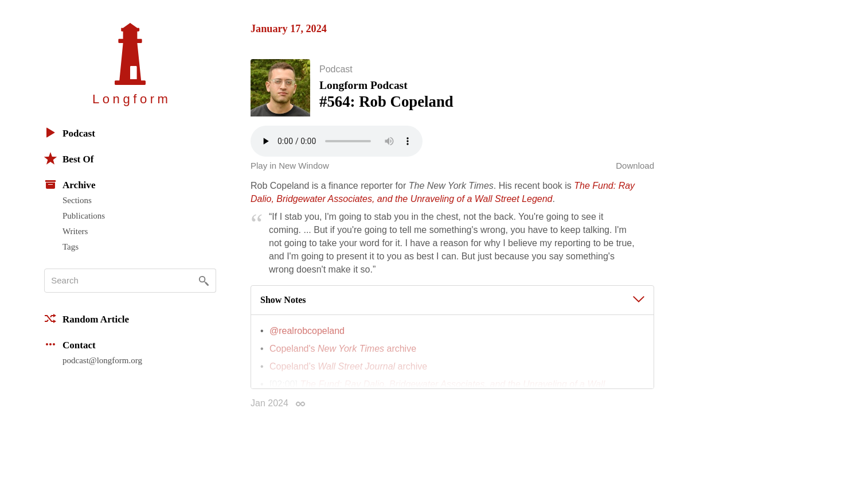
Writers (75, 231)
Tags (71, 247)
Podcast (70, 133)
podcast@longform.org (102, 360)
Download (635, 168)
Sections (77, 200)
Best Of (69, 158)
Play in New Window (290, 168)
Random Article (87, 318)
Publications (84, 216)
